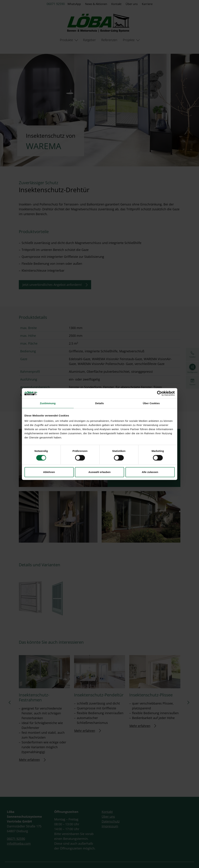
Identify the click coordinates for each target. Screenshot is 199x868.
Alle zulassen (150, 472)
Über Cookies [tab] (151, 403)
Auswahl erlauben (99, 472)
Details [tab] (100, 403)
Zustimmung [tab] (48, 403)
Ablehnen (49, 472)
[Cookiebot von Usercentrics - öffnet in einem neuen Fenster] (160, 393)
